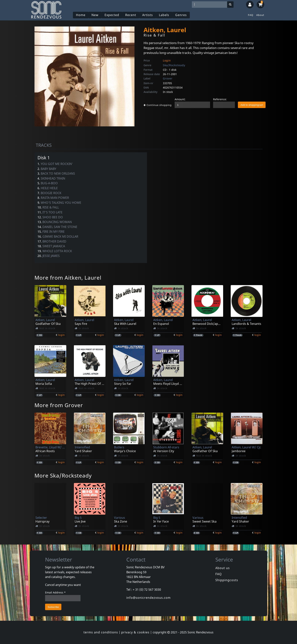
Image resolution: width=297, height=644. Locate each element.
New (95, 15)
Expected (112, 15)
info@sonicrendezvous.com (148, 598)
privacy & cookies (135, 632)
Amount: (180, 99)
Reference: (220, 99)
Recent (131, 15)
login (61, 335)
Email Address (55, 592)
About (260, 15)
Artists (148, 15)
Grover (168, 78)
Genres (181, 15)
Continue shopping (158, 105)
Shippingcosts (227, 580)
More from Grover (59, 405)
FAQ (251, 15)
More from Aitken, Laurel (68, 278)
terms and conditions (101, 632)
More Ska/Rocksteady (63, 475)
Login (167, 60)
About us (223, 568)
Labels (164, 15)
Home (81, 15)
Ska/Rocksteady (174, 65)
